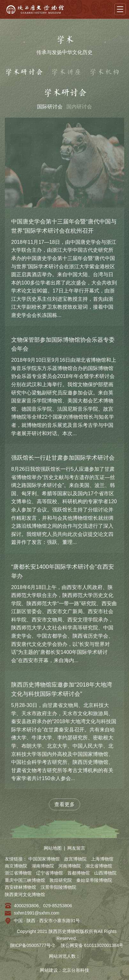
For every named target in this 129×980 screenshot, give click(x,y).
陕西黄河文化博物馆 (25, 894)
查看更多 (64, 804)
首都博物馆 (79, 873)
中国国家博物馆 (44, 859)
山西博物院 (105, 873)
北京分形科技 (76, 970)
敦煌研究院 (61, 880)
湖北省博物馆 (99, 866)
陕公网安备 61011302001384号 (92, 945)
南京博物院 (16, 866)
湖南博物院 (43, 866)
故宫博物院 (75, 859)
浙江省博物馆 (18, 873)
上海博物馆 (102, 859)
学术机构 (104, 72)
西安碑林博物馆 (20, 887)
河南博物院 (70, 866)
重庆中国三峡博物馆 (25, 880)
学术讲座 (66, 72)
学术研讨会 (24, 72)
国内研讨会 (79, 107)
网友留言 (76, 848)
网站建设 (49, 970)
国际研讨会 (50, 107)
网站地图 (53, 848)
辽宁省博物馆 (49, 873)
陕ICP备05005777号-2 (33, 945)
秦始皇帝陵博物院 (94, 880)
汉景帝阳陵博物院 (58, 887)
